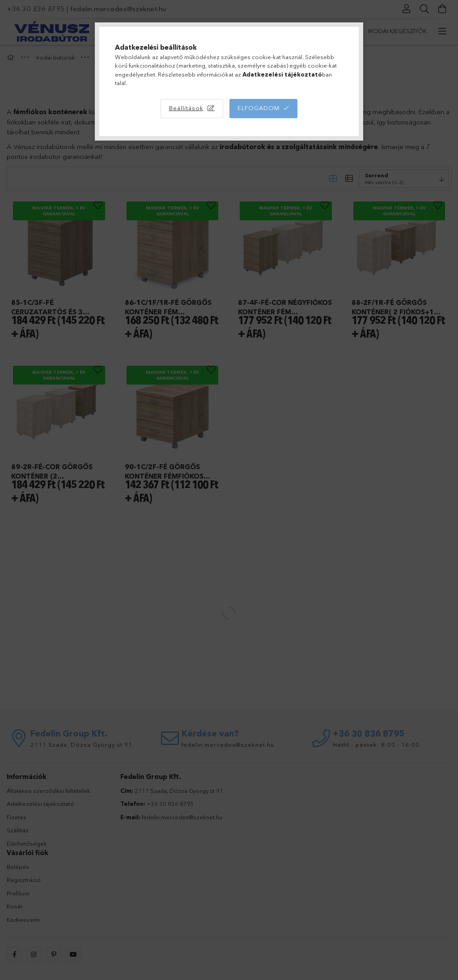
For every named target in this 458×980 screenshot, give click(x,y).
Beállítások (186, 108)
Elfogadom (259, 108)
